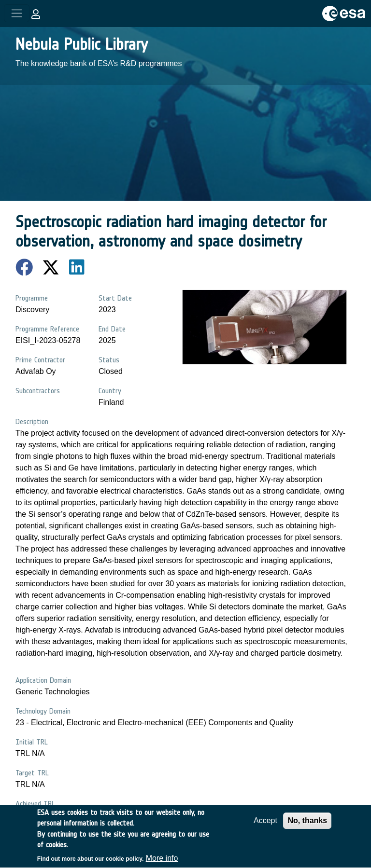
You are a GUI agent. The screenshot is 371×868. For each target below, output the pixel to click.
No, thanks (307, 826)
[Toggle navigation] (17, 13)
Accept (265, 826)
